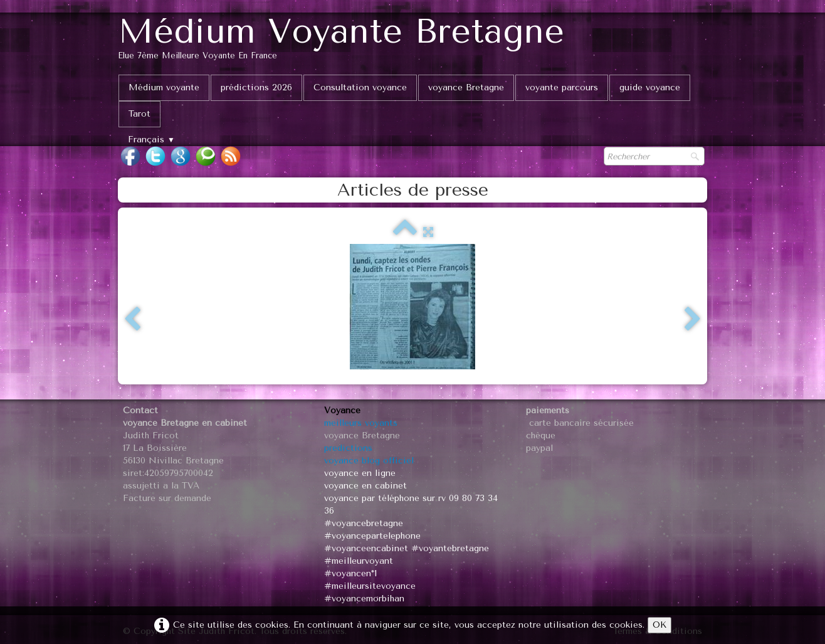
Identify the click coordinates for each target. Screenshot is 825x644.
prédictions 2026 (256, 87)
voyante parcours (562, 87)
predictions (348, 448)
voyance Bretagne (466, 87)
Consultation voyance (360, 87)
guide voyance (650, 87)
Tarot (139, 114)
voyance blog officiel (369, 461)
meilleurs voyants (361, 423)
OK (659, 625)
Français (151, 140)
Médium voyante (164, 87)
